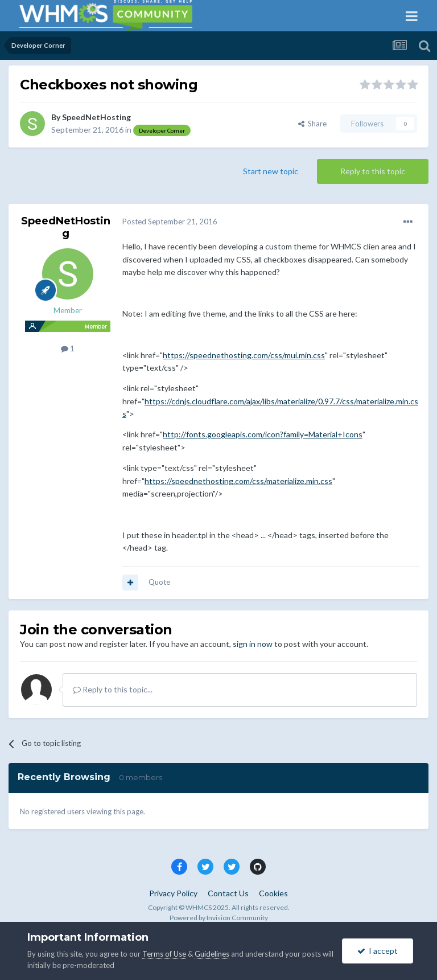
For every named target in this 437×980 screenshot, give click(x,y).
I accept (378, 951)
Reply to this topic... (113, 689)
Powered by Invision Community (219, 918)
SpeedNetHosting (96, 117)
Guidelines (212, 954)
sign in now (253, 644)
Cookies (273, 893)
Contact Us (228, 893)
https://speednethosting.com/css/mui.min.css (244, 355)
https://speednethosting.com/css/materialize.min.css (238, 481)
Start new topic (271, 171)
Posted (170, 222)
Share (312, 124)
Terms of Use (164, 954)
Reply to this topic (373, 171)
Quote (159, 582)
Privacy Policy (173, 893)
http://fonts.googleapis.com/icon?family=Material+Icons (263, 434)
